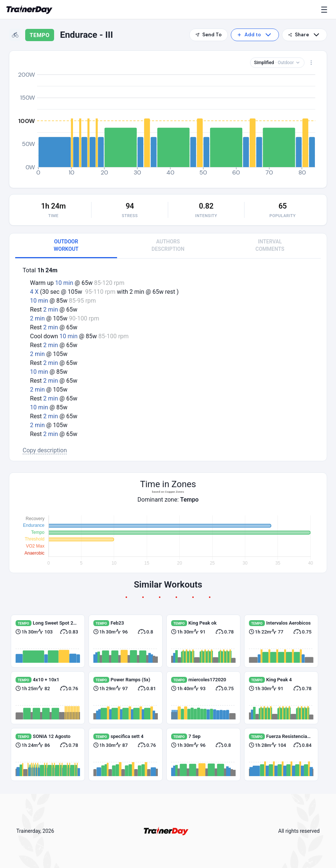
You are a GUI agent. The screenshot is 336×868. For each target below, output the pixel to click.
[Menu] (326, 10)
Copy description (45, 450)
